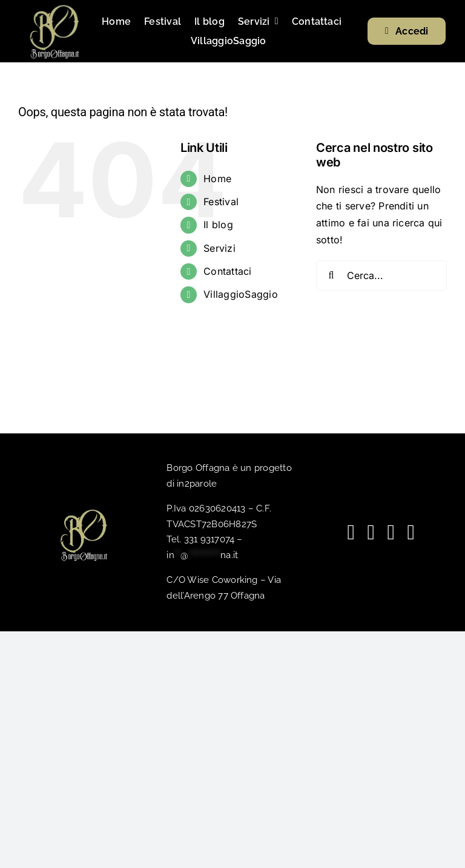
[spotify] (391, 532)
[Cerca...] (381, 275)
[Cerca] (331, 275)
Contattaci (227, 271)
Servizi (219, 248)
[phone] (411, 532)
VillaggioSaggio (241, 294)
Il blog (218, 225)
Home (217, 179)
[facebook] (351, 532)
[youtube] (371, 532)
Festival (221, 202)
